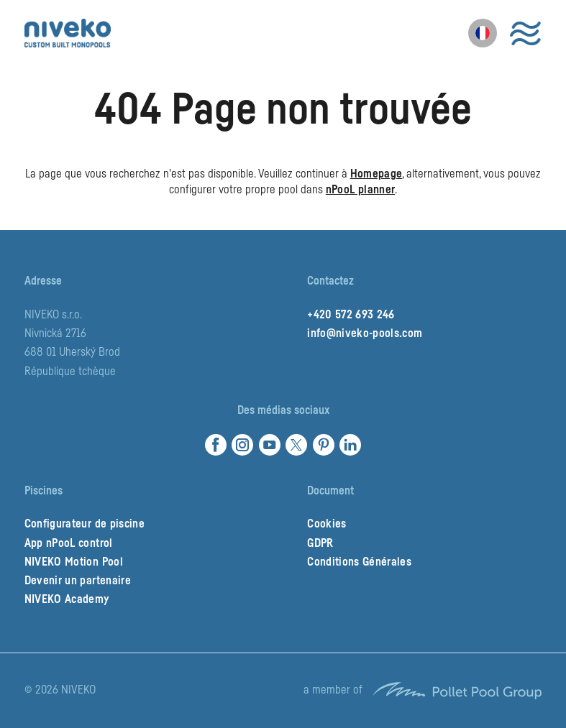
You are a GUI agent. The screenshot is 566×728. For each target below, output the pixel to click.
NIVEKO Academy (67, 599)
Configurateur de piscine (85, 524)
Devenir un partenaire (78, 581)
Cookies (327, 524)
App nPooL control (69, 543)
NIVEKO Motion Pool (74, 562)
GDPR (320, 543)
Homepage (376, 174)
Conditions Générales (359, 562)
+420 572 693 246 (351, 315)
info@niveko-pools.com (365, 333)
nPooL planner (360, 190)
